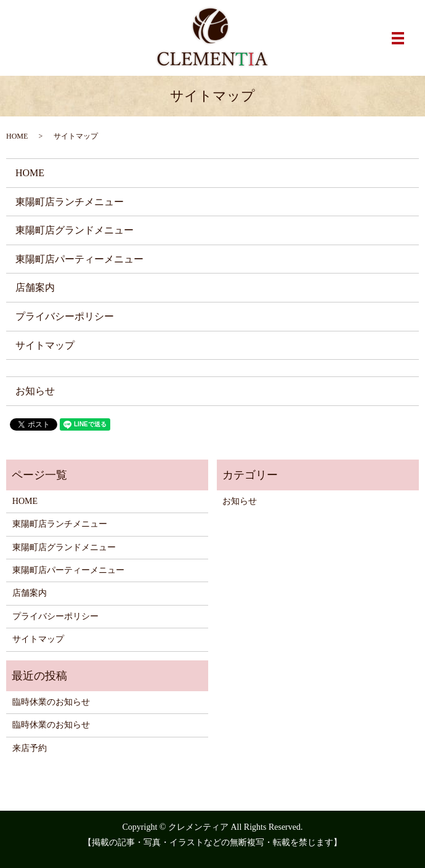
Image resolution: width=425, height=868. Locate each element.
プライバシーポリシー (65, 316)
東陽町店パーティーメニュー (79, 259)
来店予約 (30, 748)
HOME (17, 136)
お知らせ (35, 391)
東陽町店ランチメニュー (70, 202)
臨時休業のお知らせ (51, 702)
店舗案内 (35, 287)
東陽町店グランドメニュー (75, 230)
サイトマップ (45, 345)
